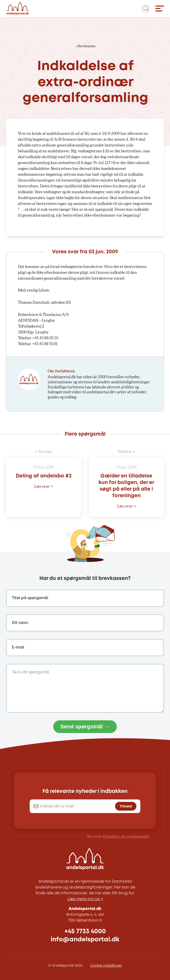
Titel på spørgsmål (30, 598)
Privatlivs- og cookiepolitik (126, 837)
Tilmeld (126, 806)
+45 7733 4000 (85, 931)
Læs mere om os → (85, 899)
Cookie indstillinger (106, 966)
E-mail (18, 647)
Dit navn (20, 623)
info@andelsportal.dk (85, 939)
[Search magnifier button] (146, 9)
